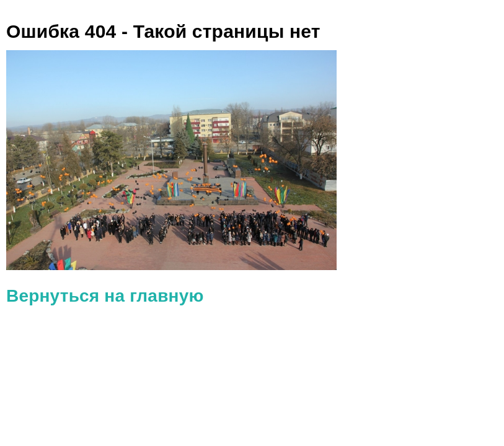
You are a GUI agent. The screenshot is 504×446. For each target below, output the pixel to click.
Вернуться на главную (105, 296)
